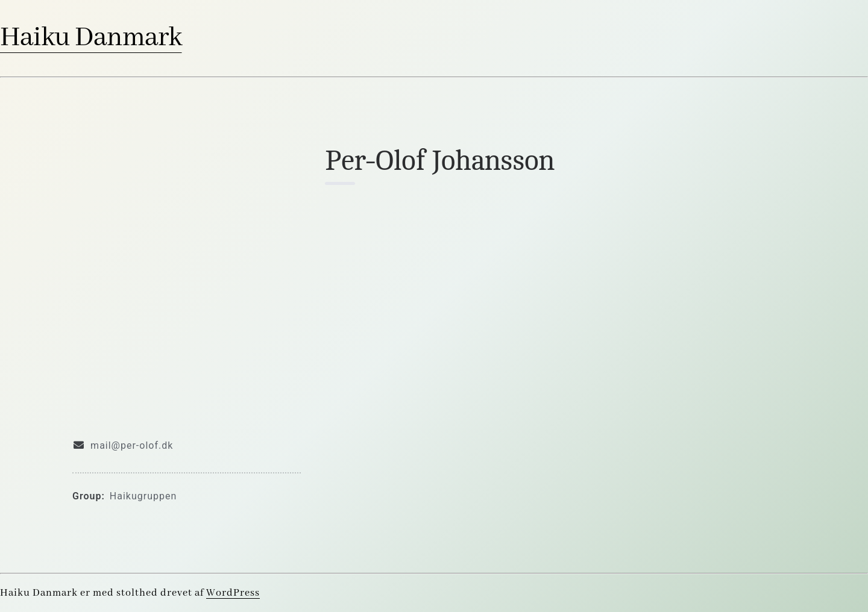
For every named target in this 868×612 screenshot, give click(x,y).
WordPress (233, 593)
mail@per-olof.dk (132, 445)
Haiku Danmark (91, 38)
